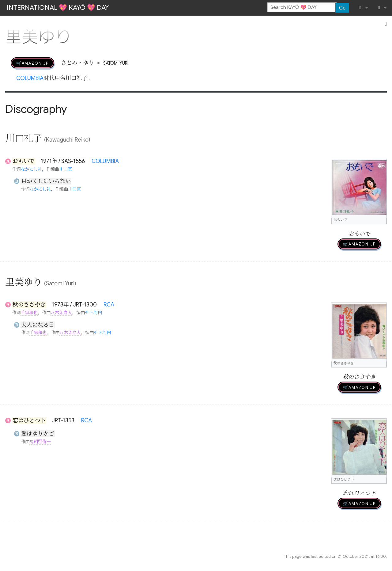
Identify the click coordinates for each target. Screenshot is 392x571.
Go (342, 8)
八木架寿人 (61, 313)
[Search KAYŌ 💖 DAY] (302, 7)
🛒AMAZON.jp (32, 63)
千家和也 (29, 313)
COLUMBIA (30, 78)
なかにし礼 (31, 169)
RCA (109, 305)
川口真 (66, 169)
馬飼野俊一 (40, 442)
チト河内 (93, 313)
